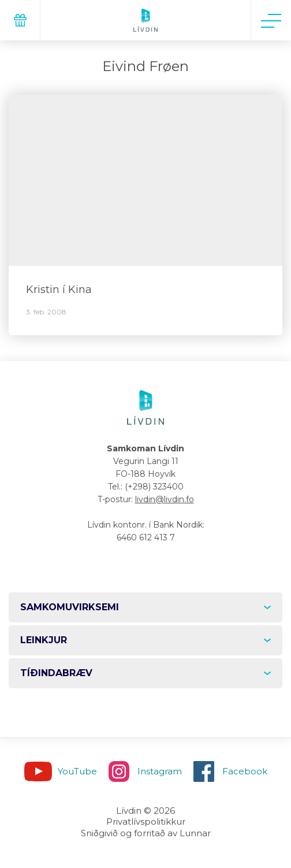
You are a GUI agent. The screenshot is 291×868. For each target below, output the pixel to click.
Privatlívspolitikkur (146, 821)
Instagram (160, 771)
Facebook (245, 771)
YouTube (77, 771)
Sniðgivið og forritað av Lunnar (146, 833)
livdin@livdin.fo (165, 499)
